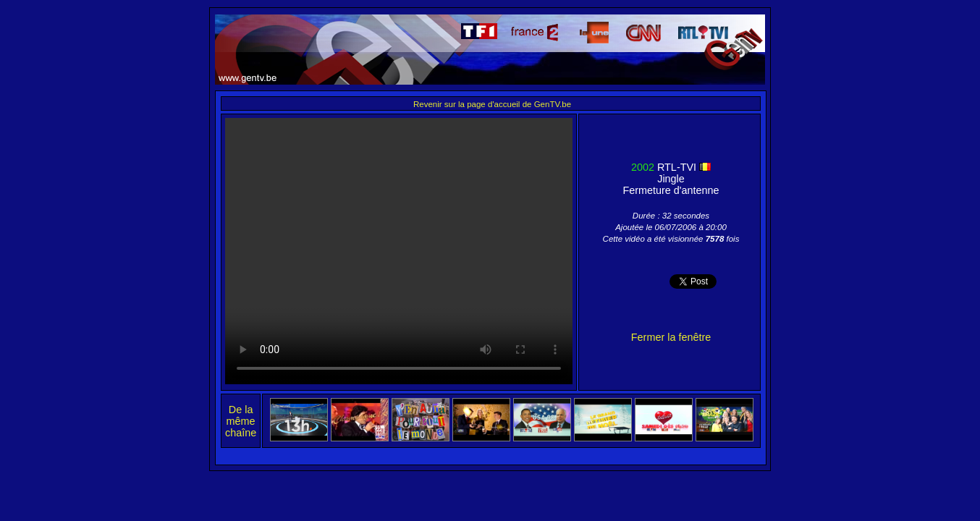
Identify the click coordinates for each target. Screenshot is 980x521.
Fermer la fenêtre (671, 337)
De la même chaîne (241, 421)
